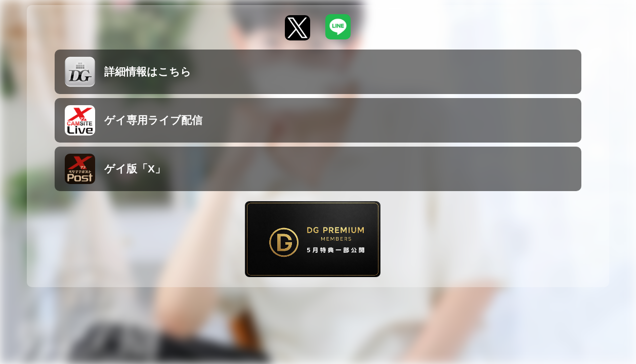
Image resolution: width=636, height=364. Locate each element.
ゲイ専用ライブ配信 (134, 120)
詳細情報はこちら (128, 72)
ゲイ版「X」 (115, 169)
